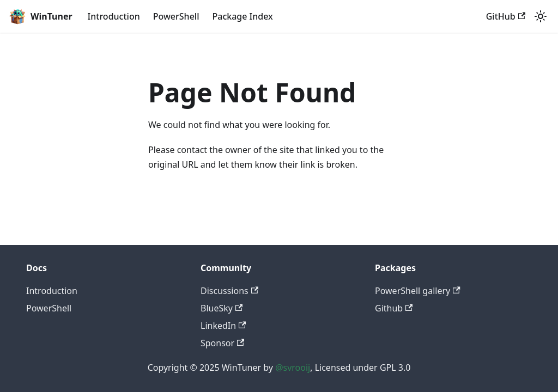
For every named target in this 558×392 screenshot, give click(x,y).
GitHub (506, 16)
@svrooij (293, 367)
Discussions (229, 291)
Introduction (114, 16)
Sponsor (222, 343)
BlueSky (222, 308)
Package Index (242, 16)
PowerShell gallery (418, 291)
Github (394, 308)
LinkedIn (223, 326)
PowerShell (176, 16)
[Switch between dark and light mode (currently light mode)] (541, 16)
